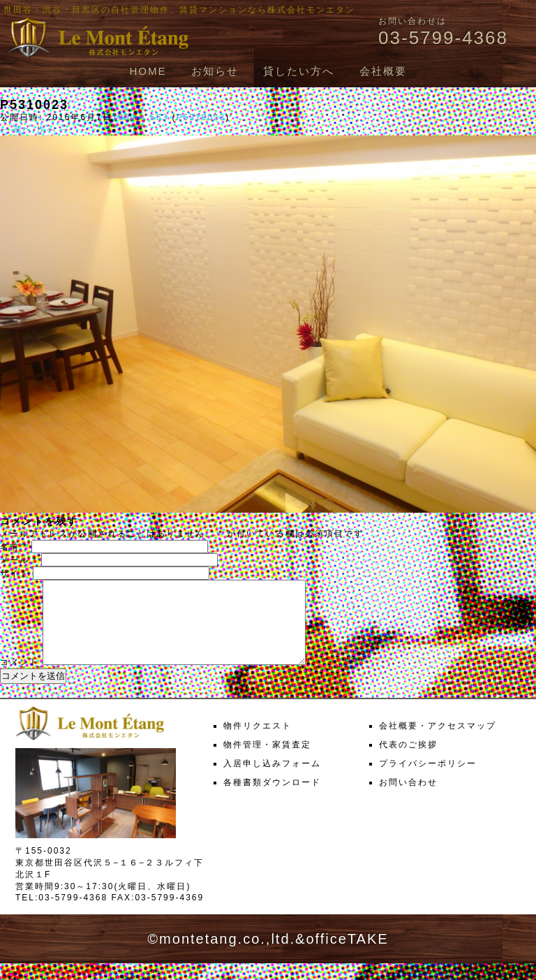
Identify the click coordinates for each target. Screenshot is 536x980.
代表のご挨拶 (408, 761)
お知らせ (215, 71)
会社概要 (383, 71)
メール (19, 560)
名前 (14, 547)
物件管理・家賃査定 (267, 761)
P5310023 (201, 117)
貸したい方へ (299, 71)
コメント (20, 679)
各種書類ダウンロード (272, 799)
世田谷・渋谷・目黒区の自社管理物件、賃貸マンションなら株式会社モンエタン (179, 10)
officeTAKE (347, 956)
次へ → (53, 129)
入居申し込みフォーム (272, 780)
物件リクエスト (258, 743)
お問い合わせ (408, 799)
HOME (148, 71)
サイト (15, 573)
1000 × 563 (140, 117)
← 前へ (16, 129)
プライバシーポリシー (428, 780)
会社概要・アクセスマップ (438, 743)
